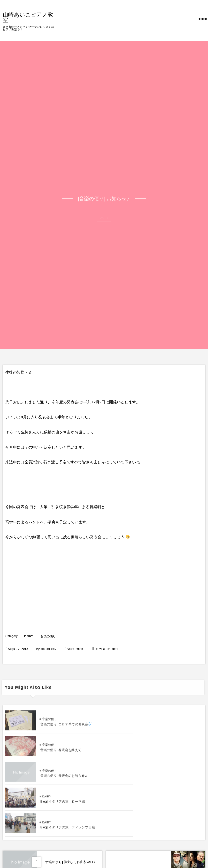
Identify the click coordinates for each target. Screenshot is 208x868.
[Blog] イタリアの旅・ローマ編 (161, 752)
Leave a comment (106, 649)
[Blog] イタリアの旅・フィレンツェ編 (67, 778)
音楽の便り (48, 637)
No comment (75, 649)
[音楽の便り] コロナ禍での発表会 (65, 727)
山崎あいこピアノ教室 (28, 17)
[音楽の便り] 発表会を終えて (159, 727)
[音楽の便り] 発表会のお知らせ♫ (63, 752)
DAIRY (29, 637)
